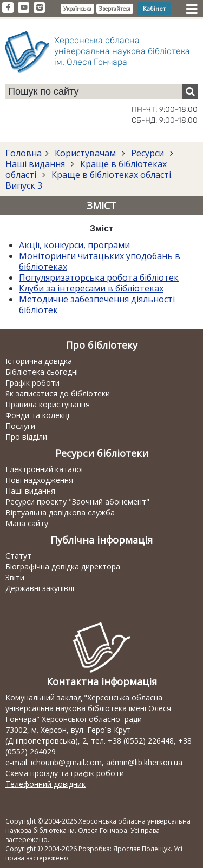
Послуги (20, 426)
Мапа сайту (27, 523)
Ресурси (148, 153)
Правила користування (48, 404)
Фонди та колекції (38, 415)
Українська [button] (77, 9)
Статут (18, 556)
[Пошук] (190, 91)
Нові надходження (39, 480)
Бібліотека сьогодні (42, 372)
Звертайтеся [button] (115, 9)
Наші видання (36, 164)
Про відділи (26, 437)
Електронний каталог (45, 469)
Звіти (15, 577)
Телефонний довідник (45, 784)
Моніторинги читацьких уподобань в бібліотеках (100, 261)
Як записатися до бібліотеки (58, 393)
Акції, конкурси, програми (74, 245)
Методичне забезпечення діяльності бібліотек (97, 304)
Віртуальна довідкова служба (60, 512)
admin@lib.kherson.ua (144, 762)
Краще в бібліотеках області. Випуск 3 (89, 180)
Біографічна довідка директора (63, 566)
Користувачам (85, 153)
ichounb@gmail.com (66, 762)
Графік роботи (32, 383)
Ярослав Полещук (142, 849)
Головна (24, 153)
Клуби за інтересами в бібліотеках (91, 288)
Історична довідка (39, 361)
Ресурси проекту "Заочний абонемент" (77, 502)
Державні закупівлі (40, 588)
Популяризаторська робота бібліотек (99, 277)
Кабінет (154, 8)
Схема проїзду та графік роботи (65, 773)
